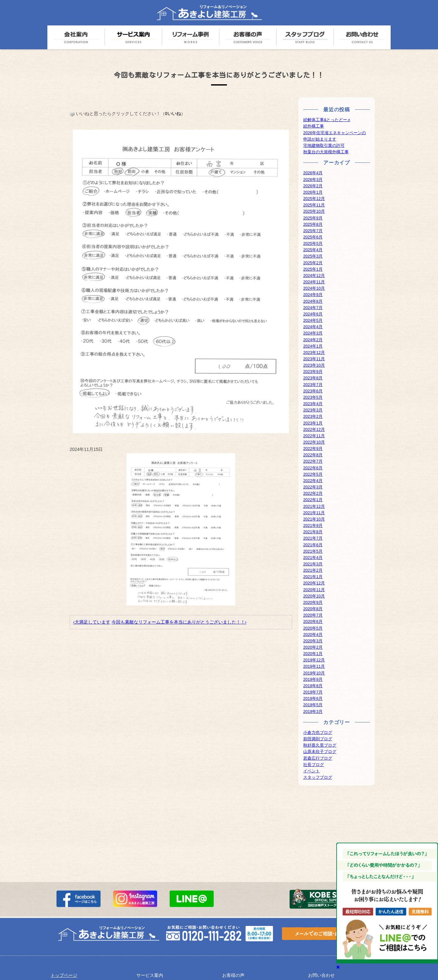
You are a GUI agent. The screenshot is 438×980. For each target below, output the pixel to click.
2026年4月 (313, 173)
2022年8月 (313, 455)
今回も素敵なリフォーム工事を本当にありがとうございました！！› (179, 622)
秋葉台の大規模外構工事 (326, 152)
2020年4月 (313, 635)
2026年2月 (313, 186)
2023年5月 (313, 397)
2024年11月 (314, 282)
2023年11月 (314, 359)
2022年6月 (313, 468)
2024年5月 (313, 321)
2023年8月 (313, 378)
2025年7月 (313, 231)
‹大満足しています (92, 622)
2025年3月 (313, 256)
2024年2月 (313, 340)
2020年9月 (313, 603)
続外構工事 (314, 126)
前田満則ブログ (318, 739)
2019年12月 (314, 660)
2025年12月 (314, 199)
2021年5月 (313, 551)
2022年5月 (313, 474)
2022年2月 (313, 493)
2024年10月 (314, 288)
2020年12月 (314, 583)
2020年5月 (313, 628)
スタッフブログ (318, 777)
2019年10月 (314, 673)
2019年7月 (313, 692)
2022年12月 (314, 430)
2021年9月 (313, 526)
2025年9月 (313, 218)
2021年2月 (313, 570)
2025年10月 (314, 211)
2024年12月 (314, 276)
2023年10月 (314, 365)
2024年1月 (313, 346)
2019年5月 (313, 705)
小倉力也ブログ (318, 733)
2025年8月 (313, 224)
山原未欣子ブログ (320, 752)
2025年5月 (313, 244)
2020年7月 (313, 615)
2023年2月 (313, 417)
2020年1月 (313, 654)
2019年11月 (314, 666)
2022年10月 (314, 442)
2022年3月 (313, 487)
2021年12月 (314, 507)
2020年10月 (314, 596)
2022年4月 (313, 481)
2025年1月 (313, 269)
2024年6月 (313, 314)
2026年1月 (313, 192)
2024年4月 (313, 327)
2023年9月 (313, 372)
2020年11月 (314, 590)
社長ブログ (314, 765)
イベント (311, 771)
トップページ (64, 975)
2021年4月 (313, 558)
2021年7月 (313, 538)
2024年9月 (313, 295)
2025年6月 (313, 237)
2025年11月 (314, 205)
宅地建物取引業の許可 (324, 146)
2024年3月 (313, 333)
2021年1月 (313, 577)
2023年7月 (313, 385)
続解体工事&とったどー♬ (327, 120)
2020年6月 (313, 622)
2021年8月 (313, 532)
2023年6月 (313, 391)
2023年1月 (313, 423)
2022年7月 (313, 461)
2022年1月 (313, 500)
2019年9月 (313, 680)
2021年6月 (313, 545)
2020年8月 (313, 609)
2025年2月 (313, 263)
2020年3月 (313, 641)
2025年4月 (313, 250)
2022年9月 (313, 449)
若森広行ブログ (318, 758)
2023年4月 (313, 404)
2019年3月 (313, 712)
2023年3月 (313, 410)
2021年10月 (314, 519)
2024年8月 (313, 301)
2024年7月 (313, 308)
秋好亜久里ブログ (320, 745)
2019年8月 (313, 686)
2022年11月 (314, 436)
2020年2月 (313, 647)
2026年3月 (313, 180)
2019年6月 (313, 699)
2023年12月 (314, 353)
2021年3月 (313, 564)
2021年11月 (314, 513)
